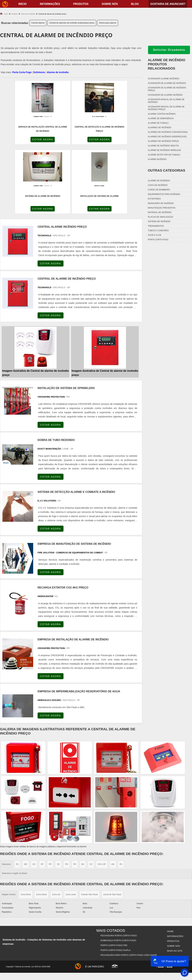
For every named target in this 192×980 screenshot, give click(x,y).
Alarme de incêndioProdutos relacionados (167, 64)
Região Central (9, 827)
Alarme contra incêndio (162, 114)
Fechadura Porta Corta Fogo (119, 867)
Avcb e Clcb (154, 235)
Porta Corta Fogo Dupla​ (116, 880)
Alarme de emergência (161, 118)
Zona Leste (71, 827)
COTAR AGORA (18, 140)
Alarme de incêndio (159, 181)
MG (26, 797)
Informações (50, 4)
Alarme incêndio (157, 159)
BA (83, 797)
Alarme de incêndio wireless (164, 150)
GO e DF (102, 797)
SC (58, 797)
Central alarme (38, 23)
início (22, 4)
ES (34, 797)
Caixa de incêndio (158, 185)
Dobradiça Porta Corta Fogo (119, 872)
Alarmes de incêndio (160, 128)
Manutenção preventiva (162, 208)
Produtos (81, 4)
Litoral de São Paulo (112, 827)
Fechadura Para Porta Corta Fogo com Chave (129, 884)
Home (170, 863)
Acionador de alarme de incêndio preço (167, 89)
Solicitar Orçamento (169, 50)
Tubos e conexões (158, 231)
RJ (17, 797)
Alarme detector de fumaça (164, 155)
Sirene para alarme (108, 23)
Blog (135, 4)
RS (67, 797)
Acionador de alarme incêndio (165, 95)
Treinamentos (156, 226)
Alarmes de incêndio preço (163, 141)
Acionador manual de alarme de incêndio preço (166, 108)
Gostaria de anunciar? (168, 4)
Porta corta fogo (158, 240)
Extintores (39, 72)
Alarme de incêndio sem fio (163, 146)
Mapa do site (174, 880)
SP (42, 797)
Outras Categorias (167, 170)
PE (75, 797)
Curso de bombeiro (159, 190)
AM (113, 797)
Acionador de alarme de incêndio (167, 83)
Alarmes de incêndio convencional (168, 132)
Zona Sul (56, 827)
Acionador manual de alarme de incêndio (166, 101)
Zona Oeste (42, 827)
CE (91, 797)
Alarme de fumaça (158, 123)
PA (121, 797)
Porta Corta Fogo (22, 72)
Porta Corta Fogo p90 (114, 876)
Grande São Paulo (90, 827)
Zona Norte (26, 827)
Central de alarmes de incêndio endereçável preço (72, 23)
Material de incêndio (160, 212)
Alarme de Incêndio (58, 72)
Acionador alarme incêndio (164, 79)
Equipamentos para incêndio (164, 194)
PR (50, 797)
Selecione (6, 797)
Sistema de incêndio (159, 221)
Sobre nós (110, 4)
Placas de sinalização (161, 217)
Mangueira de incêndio (161, 203)
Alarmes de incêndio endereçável (167, 137)
